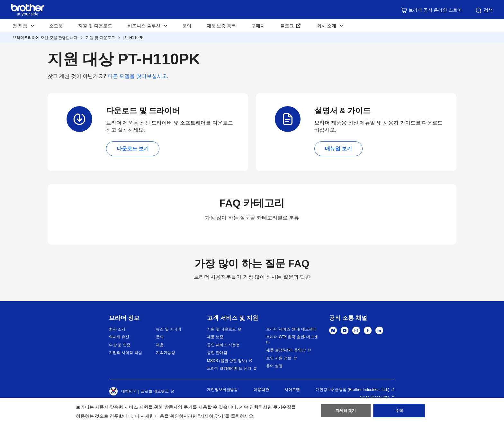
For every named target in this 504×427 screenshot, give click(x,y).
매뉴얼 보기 (338, 149)
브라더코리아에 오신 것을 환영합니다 (45, 38)
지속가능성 (166, 353)
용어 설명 (274, 366)
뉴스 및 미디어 (169, 329)
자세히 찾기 (346, 411)
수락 (399, 411)
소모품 (56, 26)
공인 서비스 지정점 (224, 345)
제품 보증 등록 (221, 26)
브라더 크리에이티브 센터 (229, 368)
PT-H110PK (134, 38)
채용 (160, 345)
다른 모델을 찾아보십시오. (138, 76)
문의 (187, 26)
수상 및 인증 (120, 345)
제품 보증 (215, 337)
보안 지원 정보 (279, 358)
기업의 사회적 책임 (126, 353)
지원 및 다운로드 (95, 26)
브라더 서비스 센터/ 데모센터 (291, 329)
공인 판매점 (217, 353)
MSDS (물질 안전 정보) (227, 361)
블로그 (287, 26)
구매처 (258, 26)
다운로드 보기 (133, 149)
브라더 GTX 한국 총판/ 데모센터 (292, 340)
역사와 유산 (119, 337)
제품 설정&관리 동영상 (286, 350)
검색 (484, 10)
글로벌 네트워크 (155, 391)
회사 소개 (117, 329)
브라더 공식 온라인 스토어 (431, 10)
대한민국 (123, 392)
